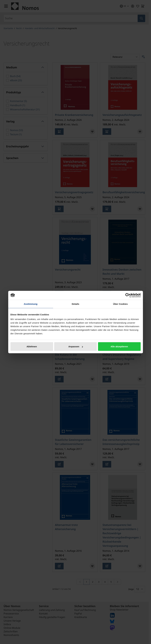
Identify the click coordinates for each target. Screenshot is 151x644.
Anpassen (76, 346)
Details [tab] (76, 304)
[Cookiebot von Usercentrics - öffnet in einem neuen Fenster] (128, 295)
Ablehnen (32, 346)
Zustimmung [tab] (31, 304)
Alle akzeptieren (119, 346)
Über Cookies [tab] (120, 304)
